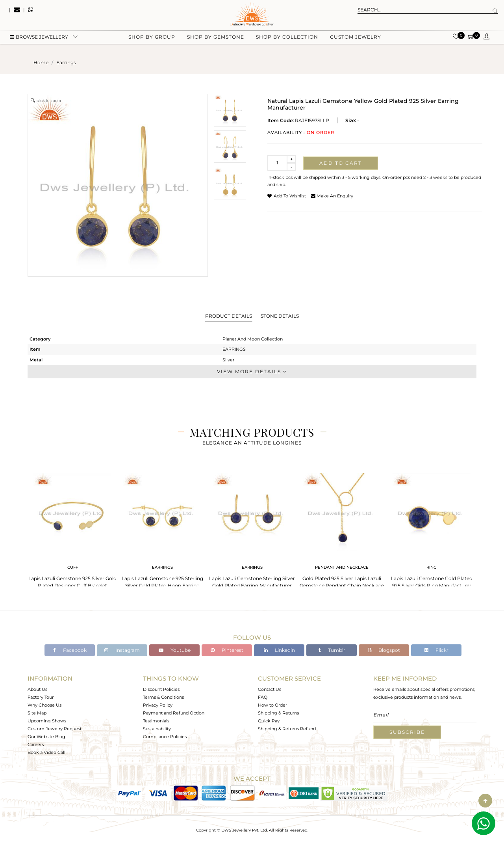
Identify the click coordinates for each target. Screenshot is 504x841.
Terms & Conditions (163, 697)
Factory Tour (41, 697)
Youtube (175, 650)
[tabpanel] (72, 532)
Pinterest (227, 650)
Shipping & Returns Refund (287, 729)
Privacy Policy (158, 705)
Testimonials (156, 721)
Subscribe (407, 732)
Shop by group (152, 40)
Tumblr (332, 650)
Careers (36, 744)
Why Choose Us (44, 705)
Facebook (70, 650)
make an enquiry (332, 196)
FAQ (263, 697)
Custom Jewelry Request (55, 729)
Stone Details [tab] (280, 316)
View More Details (252, 371)
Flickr (436, 650)
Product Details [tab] (229, 316)
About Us (37, 689)
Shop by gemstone (216, 40)
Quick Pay (269, 721)
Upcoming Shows (47, 721)
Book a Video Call (46, 752)
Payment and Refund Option (174, 713)
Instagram (122, 650)
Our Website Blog (46, 737)
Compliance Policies (165, 737)
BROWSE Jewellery (39, 40)
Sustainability (157, 729)
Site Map (37, 713)
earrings (66, 62)
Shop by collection (287, 40)
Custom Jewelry (356, 40)
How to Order (272, 705)
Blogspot (384, 650)
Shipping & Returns (278, 713)
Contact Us (270, 689)
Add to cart (341, 163)
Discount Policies (161, 689)
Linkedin (279, 650)
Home (41, 62)
